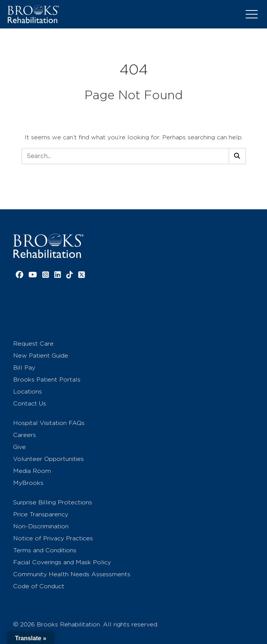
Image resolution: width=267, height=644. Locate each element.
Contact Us (30, 403)
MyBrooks (28, 483)
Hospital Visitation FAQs (49, 423)
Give (19, 447)
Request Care (33, 344)
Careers (25, 435)
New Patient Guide (41, 356)
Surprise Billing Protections (53, 502)
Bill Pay (24, 367)
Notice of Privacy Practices (53, 538)
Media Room (32, 471)
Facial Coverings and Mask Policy (62, 562)
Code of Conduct (39, 586)
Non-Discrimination (41, 526)
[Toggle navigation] (252, 14)
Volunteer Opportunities (48, 459)
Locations (28, 391)
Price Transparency (41, 514)
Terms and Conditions (45, 550)
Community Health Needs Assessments (72, 574)
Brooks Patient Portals (47, 379)
